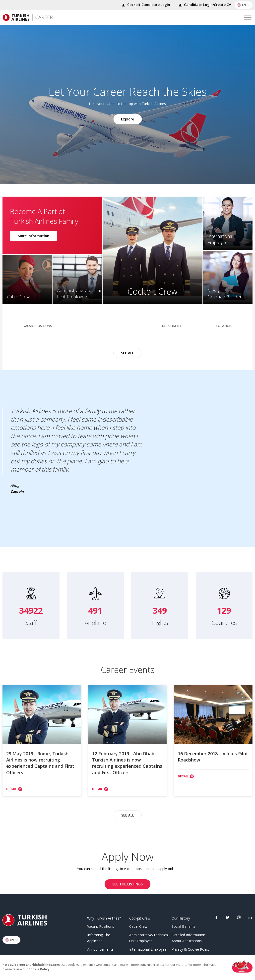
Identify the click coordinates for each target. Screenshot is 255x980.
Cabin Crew (138, 925)
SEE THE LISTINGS (127, 883)
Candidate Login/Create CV (204, 5)
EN (245, 5)
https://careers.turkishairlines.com (31, 965)
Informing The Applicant (99, 937)
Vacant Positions (101, 925)
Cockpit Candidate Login (145, 5)
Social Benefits (184, 925)
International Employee (148, 948)
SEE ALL (127, 350)
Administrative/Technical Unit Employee (149, 937)
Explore (127, 119)
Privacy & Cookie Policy (191, 948)
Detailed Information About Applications (188, 937)
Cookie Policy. (39, 969)
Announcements (100, 948)
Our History (181, 917)
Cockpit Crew (140, 917)
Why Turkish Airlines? (104, 917)
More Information (33, 235)
